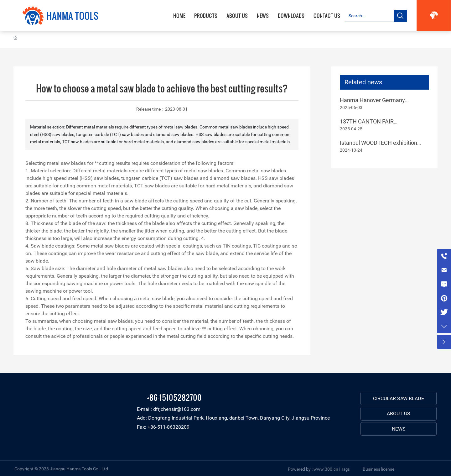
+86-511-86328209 (168, 427)
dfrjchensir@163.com (177, 409)
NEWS (399, 429)
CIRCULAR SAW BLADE (399, 398)
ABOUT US (399, 413)
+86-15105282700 (174, 397)
